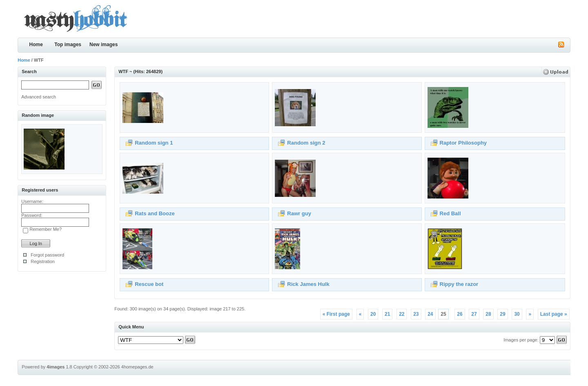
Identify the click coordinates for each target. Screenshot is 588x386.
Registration (43, 261)
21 (387, 314)
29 (502, 314)
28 (488, 314)
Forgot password (47, 255)
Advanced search (39, 97)
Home (36, 45)
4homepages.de (137, 367)
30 (517, 314)
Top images (68, 45)
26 (460, 314)
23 (416, 314)
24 (430, 314)
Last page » (554, 314)
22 (402, 314)
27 (474, 314)
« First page (336, 314)
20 (373, 314)
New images (104, 45)
